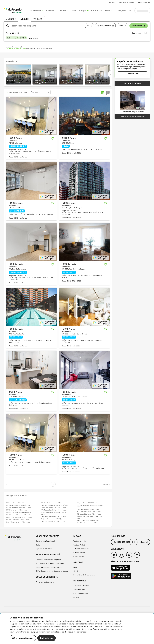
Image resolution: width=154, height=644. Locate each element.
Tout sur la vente (80, 541)
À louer (25, 19)
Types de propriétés (105, 26)
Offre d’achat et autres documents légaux (52, 571)
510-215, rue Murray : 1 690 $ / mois (17, 520)
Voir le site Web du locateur (132, 117)
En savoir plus (133, 73)
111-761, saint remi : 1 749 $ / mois (17, 503)
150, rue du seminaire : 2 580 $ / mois (53, 519)
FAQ (75, 567)
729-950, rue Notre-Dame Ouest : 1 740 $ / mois (91, 506)
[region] (77, 629)
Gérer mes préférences (23, 638)
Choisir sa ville (79, 556)
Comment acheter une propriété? (49, 560)
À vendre (11, 19)
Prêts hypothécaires (81, 593)
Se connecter (142, 11)
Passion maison (79, 553)
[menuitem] (54, 543)
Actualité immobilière (81, 549)
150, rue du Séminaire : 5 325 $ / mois (89, 514)
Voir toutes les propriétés (132, 112)
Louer (74, 10)
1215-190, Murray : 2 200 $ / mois (16, 510)
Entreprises (97, 10)
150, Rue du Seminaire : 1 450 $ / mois (54, 510)
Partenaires (80, 581)
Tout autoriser (47, 638)
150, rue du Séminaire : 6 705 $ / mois (89, 512)
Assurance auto (79, 590)
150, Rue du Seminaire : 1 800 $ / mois (54, 508)
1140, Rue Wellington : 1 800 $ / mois (53, 521)
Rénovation (78, 597)
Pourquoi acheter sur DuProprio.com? (50, 563)
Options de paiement (44, 549)
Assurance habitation (81, 586)
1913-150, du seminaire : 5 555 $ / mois (54, 516)
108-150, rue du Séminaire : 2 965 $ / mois (20, 515)
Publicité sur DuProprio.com (84, 575)
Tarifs (38, 545)
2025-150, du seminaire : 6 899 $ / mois (19, 512)
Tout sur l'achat (79, 545)
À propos (78, 562)
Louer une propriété (47, 577)
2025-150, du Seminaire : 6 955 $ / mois (19, 517)
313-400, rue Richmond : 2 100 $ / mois (19, 508)
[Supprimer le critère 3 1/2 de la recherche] (23, 38)
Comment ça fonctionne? (45, 541)
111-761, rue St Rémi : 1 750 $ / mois (88, 520)
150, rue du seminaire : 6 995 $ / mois (18, 505)
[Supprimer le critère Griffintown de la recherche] (12, 38)
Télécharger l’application (127, 2)
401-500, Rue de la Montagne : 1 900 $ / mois (54, 513)
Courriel (142, 542)
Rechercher (139, 26)
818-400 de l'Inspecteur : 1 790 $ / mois (89, 523)
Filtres (122, 26)
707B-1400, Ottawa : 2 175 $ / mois (88, 509)
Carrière (76, 571)
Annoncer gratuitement (45, 582)
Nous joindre (122, 11)
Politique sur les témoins (76, 632)
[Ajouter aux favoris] (53, 138)
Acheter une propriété (48, 555)
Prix (89, 26)
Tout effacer (34, 38)
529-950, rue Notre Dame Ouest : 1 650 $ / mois (91, 517)
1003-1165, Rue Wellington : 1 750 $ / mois (55, 505)
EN (130, 11)
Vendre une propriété (48, 536)
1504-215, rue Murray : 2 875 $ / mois (18, 522)
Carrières (112, 2)
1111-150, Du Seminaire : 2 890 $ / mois (54, 503)
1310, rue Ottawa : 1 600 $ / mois (87, 503)
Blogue (77, 536)
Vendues (38, 19)
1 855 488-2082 (144, 2)
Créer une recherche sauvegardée (49, 567)
